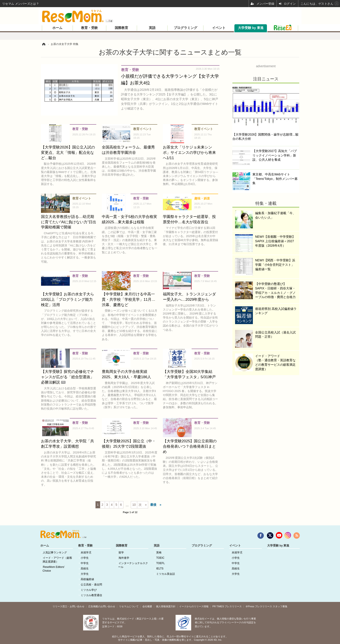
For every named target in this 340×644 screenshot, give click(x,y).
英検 (159, 553)
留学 (121, 553)
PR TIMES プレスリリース (227, 606)
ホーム (57, 28)
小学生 (85, 558)
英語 (152, 28)
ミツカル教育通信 (91, 595)
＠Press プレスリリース (259, 606)
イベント (219, 28)
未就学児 (86, 553)
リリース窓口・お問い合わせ (69, 606)
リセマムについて (129, 606)
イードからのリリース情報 (194, 606)
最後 (153, 505)
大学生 (85, 574)
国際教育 (121, 28)
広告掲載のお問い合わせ (102, 606)
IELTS (160, 569)
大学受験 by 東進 (251, 28)
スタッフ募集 (280, 606)
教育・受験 (89, 28)
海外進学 (124, 558)
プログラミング (185, 28)
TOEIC (160, 558)
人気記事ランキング (55, 553)
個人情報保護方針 (166, 606)
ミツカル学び (89, 590)
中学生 (85, 563)
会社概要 (147, 606)
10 (134, 505)
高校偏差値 (87, 579)
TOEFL (160, 563)
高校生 (85, 569)
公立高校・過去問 (91, 585)
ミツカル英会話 (166, 574)
